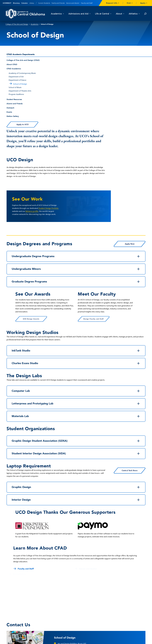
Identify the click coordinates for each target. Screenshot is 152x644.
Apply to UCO (22, 125)
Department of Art (16, 77)
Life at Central (103, 14)
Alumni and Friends (15, 104)
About (120, 14)
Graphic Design (76, 412)
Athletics (134, 14)
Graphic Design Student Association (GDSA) (76, 365)
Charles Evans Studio (76, 288)
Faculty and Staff (87, 3)
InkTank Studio (76, 275)
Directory (16, 3)
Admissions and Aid (80, 14)
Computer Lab (76, 315)
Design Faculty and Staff (94, 243)
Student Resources (14, 99)
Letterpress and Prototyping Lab (76, 328)
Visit (129, 3)
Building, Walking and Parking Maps (76, 608)
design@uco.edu (64, 577)
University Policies (107, 641)
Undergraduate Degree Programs (76, 181)
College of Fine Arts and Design (17, 24)
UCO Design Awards (31, 243)
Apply (143, 3)
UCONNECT (7, 3)
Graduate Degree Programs (76, 206)
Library (32, 3)
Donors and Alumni (73, 3)
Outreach (10, 108)
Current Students (44, 3)
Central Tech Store (130, 395)
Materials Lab (76, 341)
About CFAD (12, 64)
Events (9, 112)
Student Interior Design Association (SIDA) (76, 378)
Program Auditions (16, 94)
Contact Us (14, 626)
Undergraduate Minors (76, 193)
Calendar (25, 3)
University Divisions (122, 641)
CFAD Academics (14, 69)
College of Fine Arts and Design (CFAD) (23, 60)
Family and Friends (58, 3)
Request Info (112, 3)
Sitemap (143, 641)
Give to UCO (66, 614)
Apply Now (130, 168)
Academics (57, 14)
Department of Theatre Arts (20, 91)
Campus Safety (115, 614)
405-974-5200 (63, 573)
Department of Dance (17, 80)
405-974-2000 (13, 619)
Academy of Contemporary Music (22, 73)
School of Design (65, 562)
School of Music (15, 87)
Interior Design (76, 424)
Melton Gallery (13, 116)
